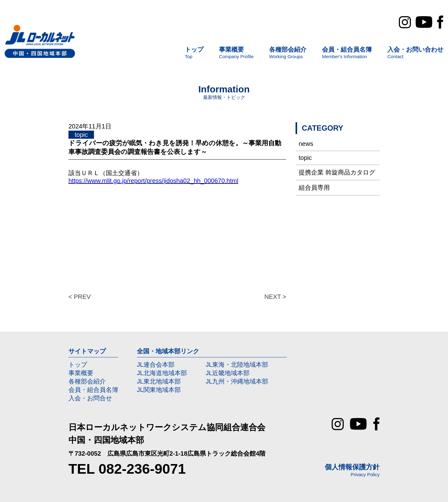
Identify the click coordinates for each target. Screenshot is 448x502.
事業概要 (81, 373)
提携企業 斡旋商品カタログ (337, 172)
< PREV (80, 297)
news (306, 144)
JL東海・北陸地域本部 (237, 365)
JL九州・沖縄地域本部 (237, 381)
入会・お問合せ (90, 398)
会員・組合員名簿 (93, 390)
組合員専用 (314, 188)
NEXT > (275, 297)
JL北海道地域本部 (162, 373)
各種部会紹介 (87, 381)
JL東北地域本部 (159, 381)
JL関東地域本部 (159, 390)
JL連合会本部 (156, 365)
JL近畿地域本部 (228, 373)
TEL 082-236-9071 (127, 469)
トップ (78, 365)
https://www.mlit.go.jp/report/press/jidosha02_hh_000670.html (153, 181)
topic (305, 158)
